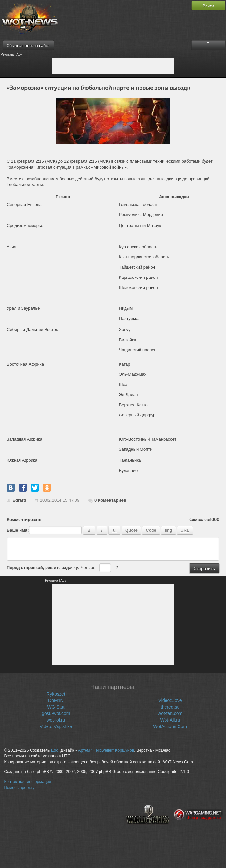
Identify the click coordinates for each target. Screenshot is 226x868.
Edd (55, 750)
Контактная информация (28, 782)
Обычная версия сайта (28, 45)
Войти (208, 6)
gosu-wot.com (56, 713)
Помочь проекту (20, 788)
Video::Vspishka (56, 726)
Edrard (19, 500)
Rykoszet (56, 694)
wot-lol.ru (56, 720)
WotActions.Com (170, 726)
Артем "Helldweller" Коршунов (106, 750)
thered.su (170, 707)
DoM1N (56, 700)
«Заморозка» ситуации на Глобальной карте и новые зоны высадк (99, 88)
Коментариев (110, 500)
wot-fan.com (170, 713)
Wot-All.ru (170, 720)
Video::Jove (170, 700)
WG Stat (56, 707)
